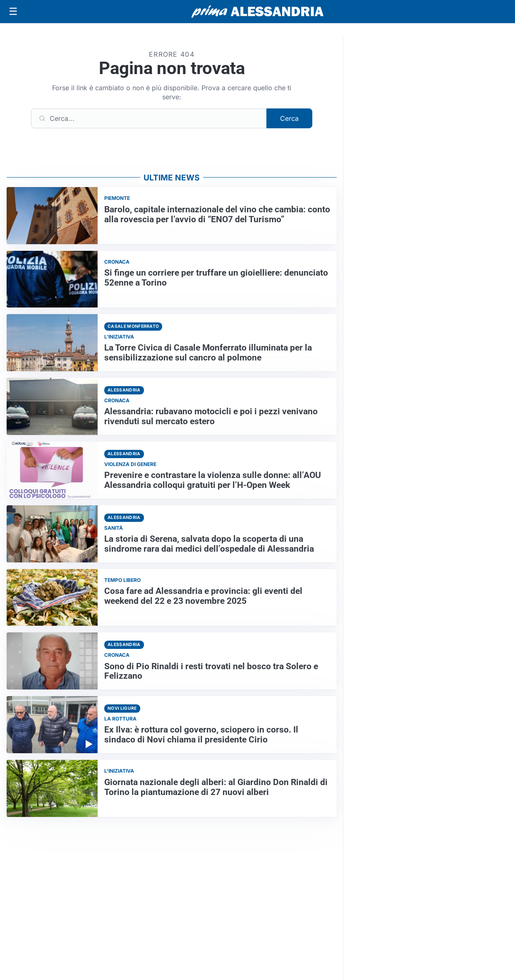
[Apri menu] (13, 12)
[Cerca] (149, 118)
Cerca (289, 118)
